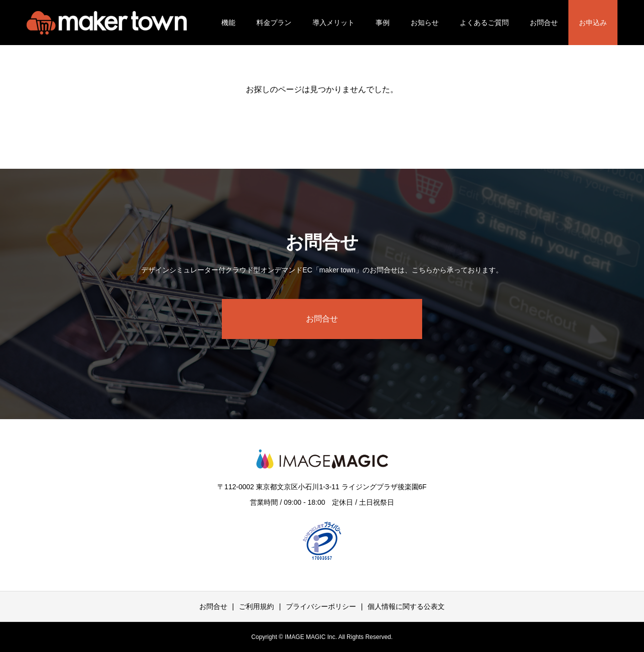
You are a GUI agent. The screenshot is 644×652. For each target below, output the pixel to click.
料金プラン (274, 23)
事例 (383, 23)
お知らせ (425, 23)
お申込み (593, 23)
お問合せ (544, 23)
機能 (228, 23)
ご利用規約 (256, 606)
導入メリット (334, 23)
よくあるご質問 (484, 23)
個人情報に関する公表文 (406, 606)
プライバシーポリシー (321, 606)
